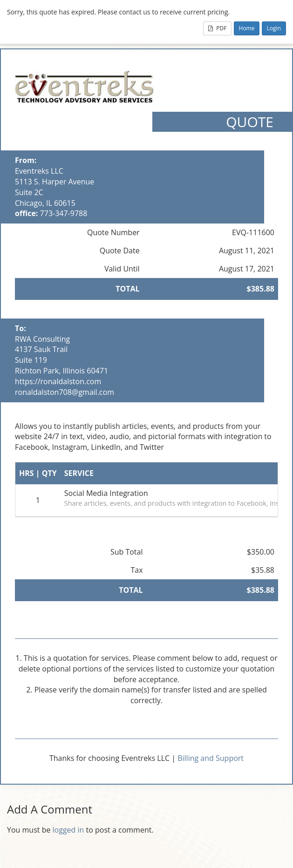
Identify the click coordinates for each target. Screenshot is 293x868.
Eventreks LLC (39, 171)
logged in (68, 830)
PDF (217, 28)
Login (274, 28)
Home (247, 28)
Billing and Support (211, 758)
